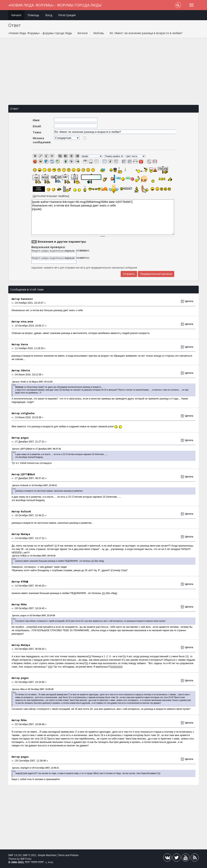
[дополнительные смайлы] (51, 196)
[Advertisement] (104, 72)
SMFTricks (26, 859)
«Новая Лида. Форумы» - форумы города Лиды (55, 5)
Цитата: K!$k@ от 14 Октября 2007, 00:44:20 (34, 556)
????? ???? (37, 862)
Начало (16, 15)
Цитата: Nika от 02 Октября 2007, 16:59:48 (33, 689)
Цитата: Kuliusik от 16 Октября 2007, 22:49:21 (35, 485)
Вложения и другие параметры (62, 242)
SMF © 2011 (30, 855)
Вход (49, 15)
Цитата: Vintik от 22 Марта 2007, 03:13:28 (32, 382)
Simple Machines (47, 855)
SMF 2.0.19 (15, 855)
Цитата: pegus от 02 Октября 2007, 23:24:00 (34, 616)
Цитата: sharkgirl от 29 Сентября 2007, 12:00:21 (35, 768)
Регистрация (67, 15)
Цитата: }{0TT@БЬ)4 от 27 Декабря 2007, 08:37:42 (36, 449)
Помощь (33, 15)
